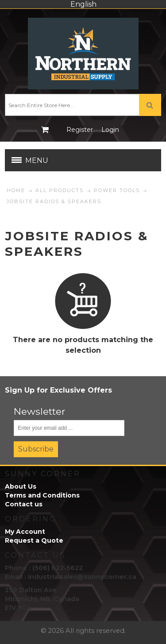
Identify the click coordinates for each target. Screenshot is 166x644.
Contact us (24, 504)
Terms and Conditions (42, 495)
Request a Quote (34, 540)
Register (80, 130)
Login (110, 130)
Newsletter (40, 411)
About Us (21, 486)
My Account (25, 532)
